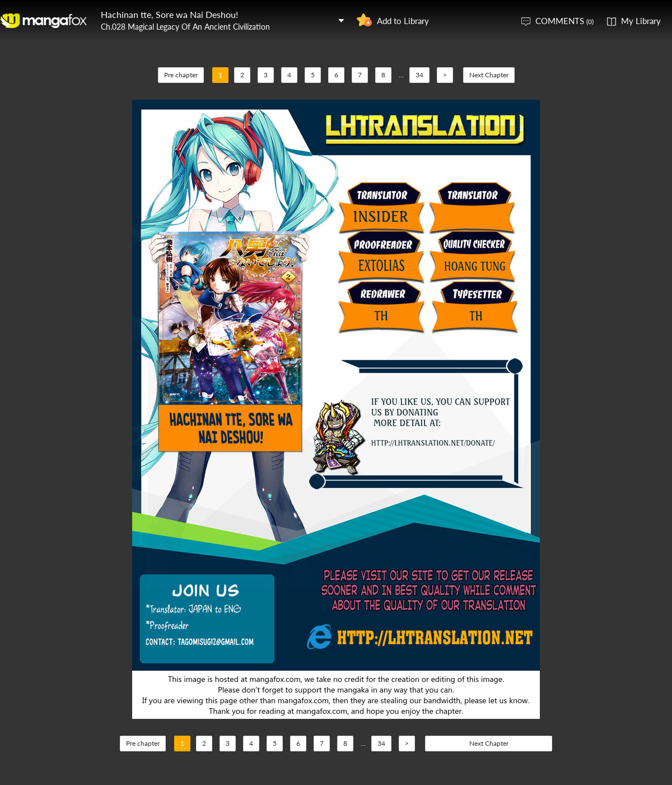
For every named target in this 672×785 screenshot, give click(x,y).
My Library (641, 21)
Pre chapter (181, 75)
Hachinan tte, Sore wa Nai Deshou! (169, 14)
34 (419, 75)
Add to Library (403, 21)
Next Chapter (489, 75)
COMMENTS (564, 21)
